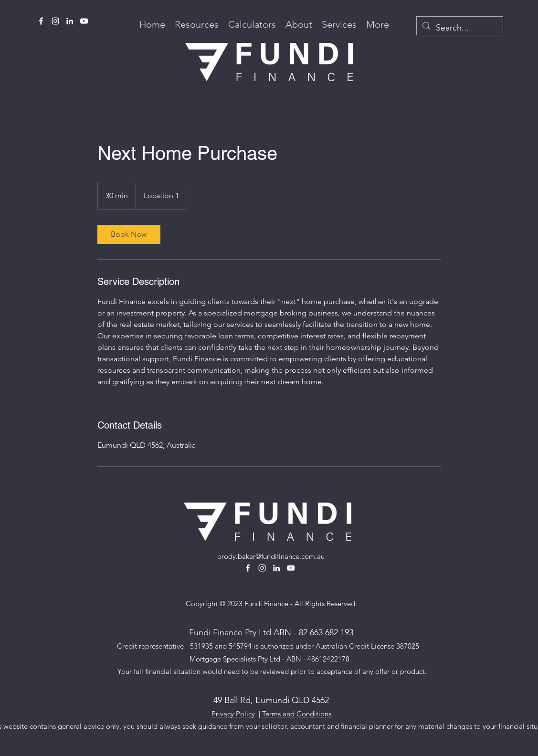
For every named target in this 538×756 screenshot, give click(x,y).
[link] (129, 234)
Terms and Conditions (297, 714)
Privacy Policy (233, 714)
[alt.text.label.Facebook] (41, 21)
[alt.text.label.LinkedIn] (70, 21)
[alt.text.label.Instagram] (55, 21)
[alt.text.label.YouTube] (84, 21)
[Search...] (459, 28)
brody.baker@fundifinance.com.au (271, 556)
